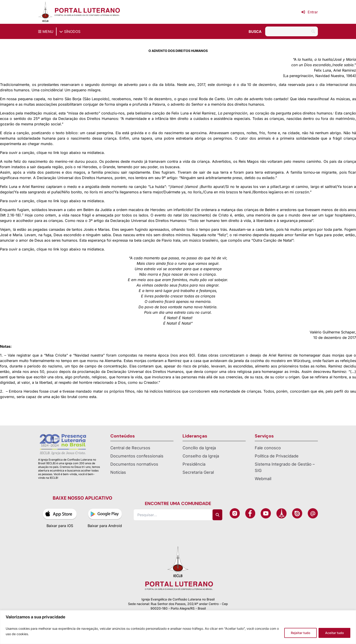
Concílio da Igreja (199, 448)
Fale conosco (268, 448)
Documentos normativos (134, 464)
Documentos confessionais (137, 456)
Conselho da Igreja (201, 456)
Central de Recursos (130, 448)
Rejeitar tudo (300, 633)
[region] (178, 627)
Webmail (263, 479)
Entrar (310, 12)
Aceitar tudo (334, 633)
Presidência (194, 464)
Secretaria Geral (198, 472)
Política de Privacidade (277, 456)
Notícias (118, 472)
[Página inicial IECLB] (45, 12)
